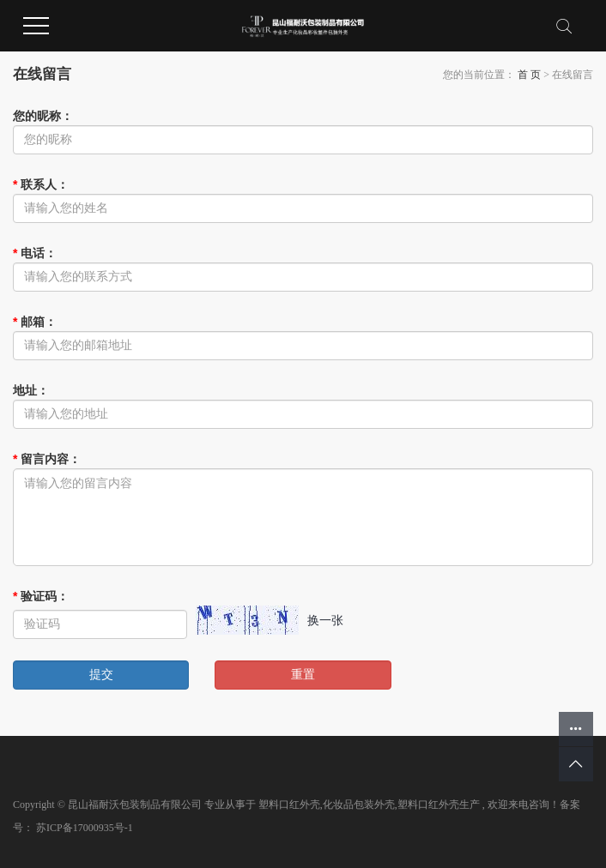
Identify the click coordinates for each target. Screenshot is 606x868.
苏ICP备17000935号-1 (85, 828)
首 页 (529, 75)
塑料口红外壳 (289, 805)
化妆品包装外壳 (359, 805)
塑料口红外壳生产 (439, 805)
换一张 (325, 620)
